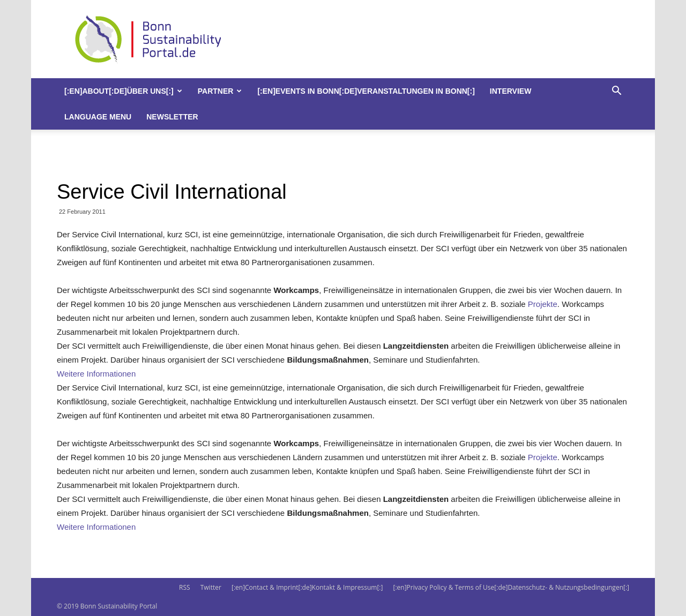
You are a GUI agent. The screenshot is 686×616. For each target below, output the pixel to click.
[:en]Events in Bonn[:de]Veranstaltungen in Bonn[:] (366, 91)
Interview (511, 91)
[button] (616, 92)
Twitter (211, 587)
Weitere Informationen (96, 374)
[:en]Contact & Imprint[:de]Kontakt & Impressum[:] (307, 587)
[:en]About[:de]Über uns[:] (123, 91)
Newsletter (172, 117)
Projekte (543, 304)
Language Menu (98, 117)
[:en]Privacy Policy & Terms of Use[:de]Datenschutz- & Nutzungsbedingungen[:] (511, 587)
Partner (220, 91)
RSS (185, 587)
